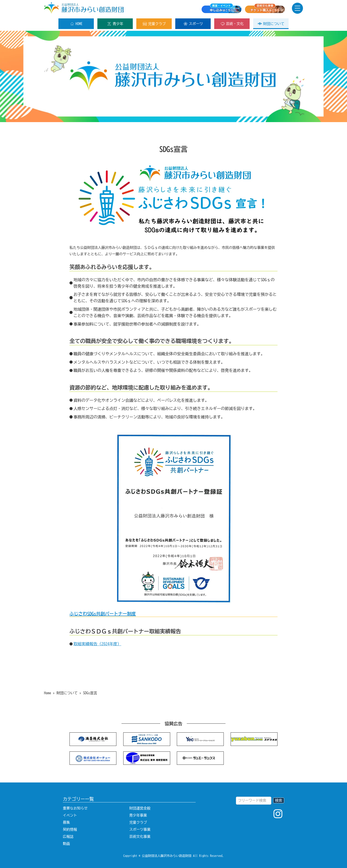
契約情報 (70, 829)
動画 (66, 844)
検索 (279, 800)
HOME (76, 24)
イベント (70, 815)
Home (48, 693)
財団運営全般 (140, 808)
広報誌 (68, 837)
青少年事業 (138, 815)
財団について (271, 24)
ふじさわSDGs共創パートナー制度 (103, 614)
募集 (66, 822)
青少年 (115, 24)
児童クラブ (154, 24)
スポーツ (193, 24)
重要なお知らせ (75, 808)
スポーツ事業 (140, 829)
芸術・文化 (232, 24)
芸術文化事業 (140, 837)
